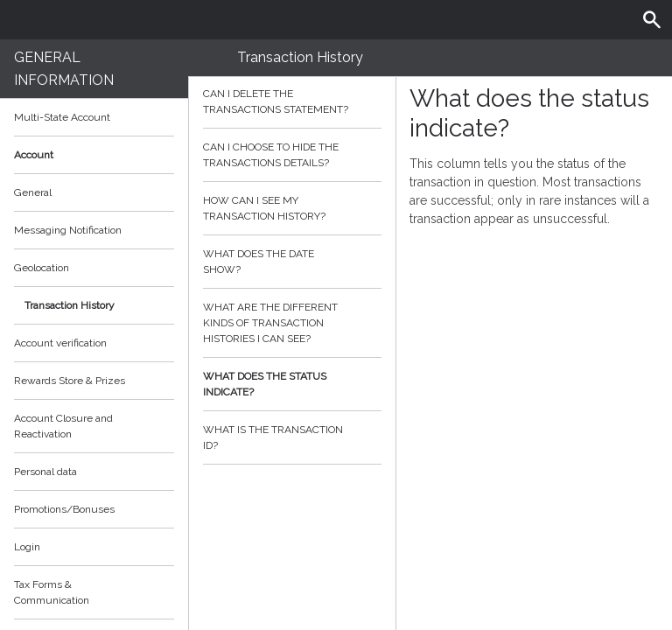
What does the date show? (292, 262)
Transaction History (70, 305)
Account (94, 155)
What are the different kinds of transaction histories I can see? (292, 323)
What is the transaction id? (292, 437)
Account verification (60, 343)
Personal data (45, 472)
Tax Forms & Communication (94, 592)
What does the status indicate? (292, 384)
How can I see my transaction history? (292, 208)
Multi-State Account (62, 117)
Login (27, 547)
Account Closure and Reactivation (63, 426)
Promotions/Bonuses (64, 509)
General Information (64, 69)
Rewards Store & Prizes (70, 381)
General (33, 192)
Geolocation (42, 268)
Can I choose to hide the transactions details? (292, 155)
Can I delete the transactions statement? (292, 101)
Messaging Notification (68, 230)
